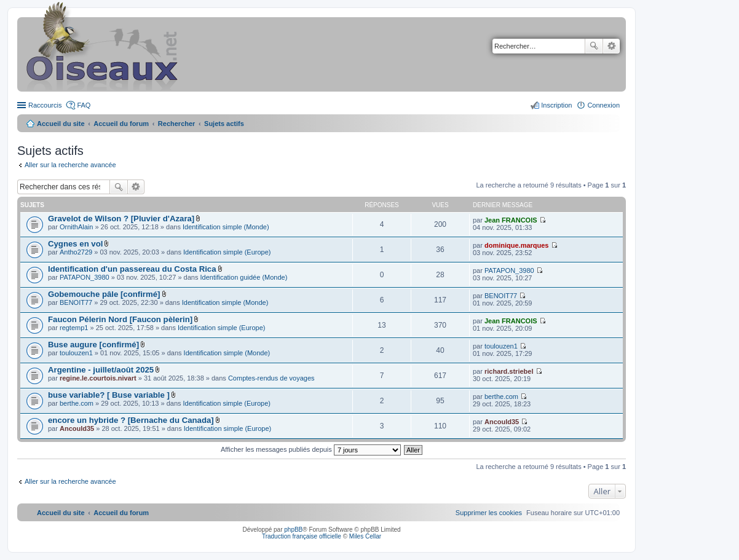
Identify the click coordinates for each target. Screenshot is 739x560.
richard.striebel (509, 371)
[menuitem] (489, 513)
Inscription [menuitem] (556, 105)
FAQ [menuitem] (84, 105)
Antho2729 (76, 252)
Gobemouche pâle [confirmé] (104, 294)
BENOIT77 (76, 302)
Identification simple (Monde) (226, 227)
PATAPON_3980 (85, 277)
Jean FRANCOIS (511, 220)
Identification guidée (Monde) (244, 277)
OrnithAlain (76, 227)
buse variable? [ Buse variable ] (109, 395)
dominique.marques (517, 245)
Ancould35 (77, 428)
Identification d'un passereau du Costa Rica (132, 269)
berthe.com (77, 403)
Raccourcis (45, 105)
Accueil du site (61, 124)
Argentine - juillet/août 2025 (101, 370)
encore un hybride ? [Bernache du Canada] (131, 420)
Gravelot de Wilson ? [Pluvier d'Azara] (121, 219)
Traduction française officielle (302, 536)
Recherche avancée (611, 46)
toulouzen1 (76, 353)
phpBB (293, 530)
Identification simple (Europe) (227, 252)
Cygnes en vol (75, 244)
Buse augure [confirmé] (93, 345)
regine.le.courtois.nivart (98, 378)
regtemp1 (74, 328)
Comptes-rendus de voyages (271, 378)
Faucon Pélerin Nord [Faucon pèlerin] (120, 319)
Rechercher (594, 46)
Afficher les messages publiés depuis (311, 449)
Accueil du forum (121, 124)
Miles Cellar (365, 536)
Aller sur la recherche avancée (70, 165)
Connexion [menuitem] (603, 105)
